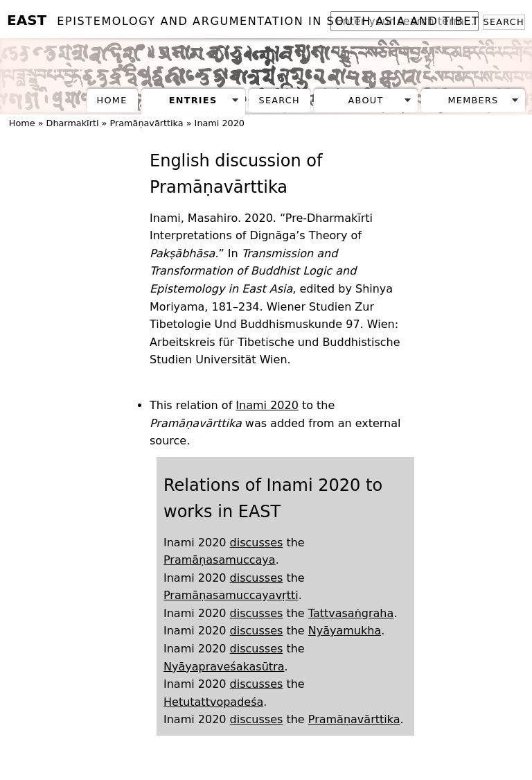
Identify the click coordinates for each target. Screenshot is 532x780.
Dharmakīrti (73, 123)
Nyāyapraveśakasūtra (224, 667)
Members (473, 100)
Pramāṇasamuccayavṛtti (231, 595)
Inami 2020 (220, 123)
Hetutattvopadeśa (213, 702)
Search (504, 22)
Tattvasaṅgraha (351, 613)
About (366, 100)
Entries (193, 100)
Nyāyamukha (345, 631)
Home (112, 100)
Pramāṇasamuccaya (220, 560)
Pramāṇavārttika (146, 123)
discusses (257, 543)
